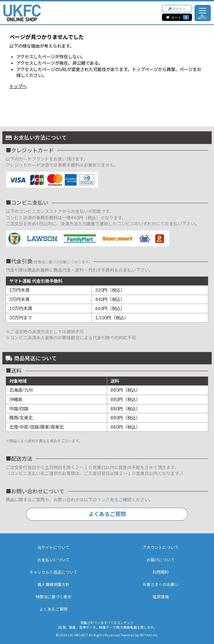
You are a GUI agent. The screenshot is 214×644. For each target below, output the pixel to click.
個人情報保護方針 (53, 584)
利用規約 (161, 572)
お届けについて (161, 560)
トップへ (18, 86)
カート (178, 17)
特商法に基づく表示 (53, 597)
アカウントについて (161, 547)
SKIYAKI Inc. (149, 635)
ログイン (177, 8)
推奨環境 (161, 597)
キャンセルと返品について (53, 572)
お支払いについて (53, 560)
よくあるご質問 (107, 514)
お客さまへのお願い (161, 584)
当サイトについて (53, 547)
